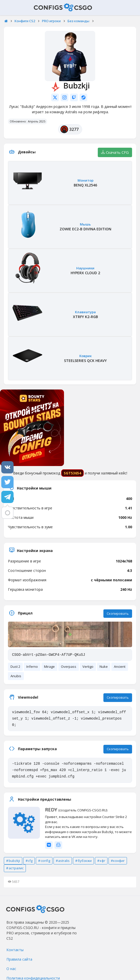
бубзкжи (85, 861)
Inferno (32, 667)
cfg (30, 861)
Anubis (16, 676)
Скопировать (118, 613)
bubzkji (14, 861)
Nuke (104, 667)
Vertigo (88, 667)
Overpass (69, 667)
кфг (103, 861)
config (45, 861)
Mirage (49, 667)
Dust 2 (15, 667)
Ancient (120, 667)
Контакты (15, 950)
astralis (64, 861)
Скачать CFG (115, 152)
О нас (11, 969)
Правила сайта (19, 959)
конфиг (119, 861)
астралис (16, 868)
